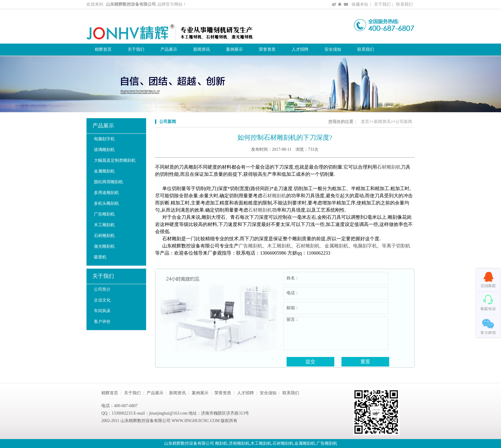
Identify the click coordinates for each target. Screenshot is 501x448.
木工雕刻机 (104, 225)
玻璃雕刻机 (104, 150)
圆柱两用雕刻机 (109, 182)
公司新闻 (404, 122)
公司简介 (102, 289)
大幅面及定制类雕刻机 (115, 160)
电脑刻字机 (104, 139)
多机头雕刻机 (106, 203)
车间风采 (102, 311)
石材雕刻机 (104, 236)
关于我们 (382, 4)
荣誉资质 (267, 49)
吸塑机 (100, 257)
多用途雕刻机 (106, 193)
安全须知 (333, 49)
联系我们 (404, 4)
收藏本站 (360, 4)
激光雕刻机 (104, 246)
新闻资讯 (202, 49)
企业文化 (102, 300)
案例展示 (234, 49)
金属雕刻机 (104, 171)
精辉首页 (103, 49)
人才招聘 (300, 49)
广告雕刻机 (104, 214)
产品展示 (169, 49)
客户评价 (102, 322)
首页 (365, 122)
